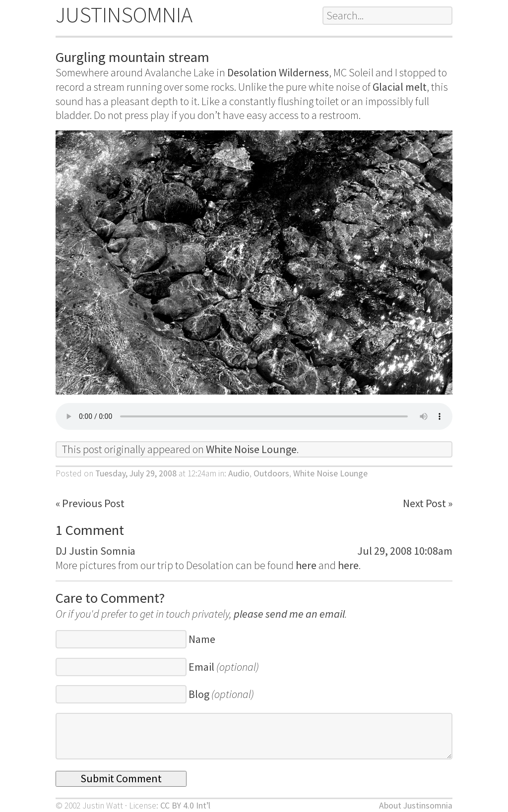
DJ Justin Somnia (95, 551)
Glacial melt (400, 87)
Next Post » (428, 503)
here (306, 565)
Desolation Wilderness (278, 72)
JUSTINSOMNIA (124, 15)
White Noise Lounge (251, 449)
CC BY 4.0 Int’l (185, 806)
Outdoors (271, 473)
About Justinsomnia (416, 806)
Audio (239, 473)
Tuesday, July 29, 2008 (136, 473)
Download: (254, 416)
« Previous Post (90, 503)
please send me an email (289, 614)
